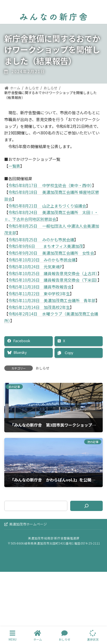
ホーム (38, 636)
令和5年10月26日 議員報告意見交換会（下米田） (53, 280)
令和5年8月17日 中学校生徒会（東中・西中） (50, 185)
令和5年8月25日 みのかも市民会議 (41, 240)
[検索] (86, 506)
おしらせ (43, 368)
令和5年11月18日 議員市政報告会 (40, 287)
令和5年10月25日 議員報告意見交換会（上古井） (53, 273)
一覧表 (14, 166)
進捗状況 (93, 636)
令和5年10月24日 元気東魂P (35, 267)
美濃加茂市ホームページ (26, 524)
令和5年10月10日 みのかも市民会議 (42, 260)
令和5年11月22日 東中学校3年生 (39, 294)
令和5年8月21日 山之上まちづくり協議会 (47, 206)
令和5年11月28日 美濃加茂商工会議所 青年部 (52, 300)
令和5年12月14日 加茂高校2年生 (39, 307)
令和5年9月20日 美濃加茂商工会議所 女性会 (51, 253)
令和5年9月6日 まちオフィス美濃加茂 (46, 246)
